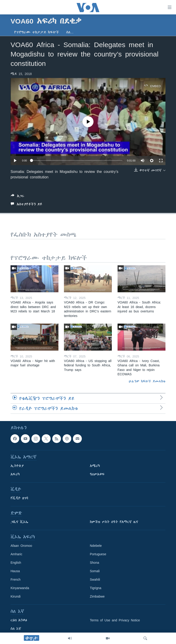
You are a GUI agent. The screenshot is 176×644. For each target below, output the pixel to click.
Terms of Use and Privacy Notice (115, 620)
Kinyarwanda (20, 588)
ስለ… (70, 32)
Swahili (95, 580)
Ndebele (96, 546)
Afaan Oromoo (21, 546)
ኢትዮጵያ (17, 466)
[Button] (18, 197)
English (16, 563)
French (16, 580)
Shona (94, 563)
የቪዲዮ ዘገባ (19, 498)
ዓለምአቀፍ (97, 474)
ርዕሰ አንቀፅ (19, 620)
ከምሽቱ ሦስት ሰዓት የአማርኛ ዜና (114, 522)
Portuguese (98, 554)
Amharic (16, 554)
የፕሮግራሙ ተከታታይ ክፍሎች (37, 32)
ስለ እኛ (16, 629)
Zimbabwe (97, 596)
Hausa (15, 571)
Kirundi (16, 596)
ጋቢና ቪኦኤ (19, 522)
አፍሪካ (15, 474)
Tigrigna (96, 588)
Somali (95, 571)
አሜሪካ (95, 466)
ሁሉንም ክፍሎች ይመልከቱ (147, 381)
